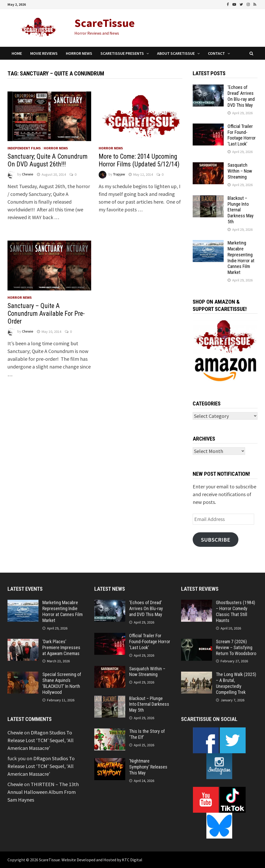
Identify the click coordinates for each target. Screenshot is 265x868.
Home (17, 53)
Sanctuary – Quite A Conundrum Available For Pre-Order (46, 314)
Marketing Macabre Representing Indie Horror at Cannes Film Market (241, 258)
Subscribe (216, 540)
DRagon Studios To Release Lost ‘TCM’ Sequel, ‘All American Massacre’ (41, 740)
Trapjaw (119, 174)
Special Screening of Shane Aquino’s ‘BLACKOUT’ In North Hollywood (62, 683)
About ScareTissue (176, 53)
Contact (216, 53)
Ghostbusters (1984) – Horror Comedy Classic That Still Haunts (236, 611)
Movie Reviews (44, 53)
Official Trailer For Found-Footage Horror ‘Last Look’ (242, 135)
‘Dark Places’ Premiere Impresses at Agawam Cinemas (61, 647)
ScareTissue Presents (122, 53)
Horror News (79, 53)
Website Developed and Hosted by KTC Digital (102, 860)
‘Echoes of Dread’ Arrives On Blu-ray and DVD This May (241, 96)
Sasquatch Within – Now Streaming (240, 171)
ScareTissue (105, 23)
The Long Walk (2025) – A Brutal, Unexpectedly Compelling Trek (236, 683)
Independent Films (24, 148)
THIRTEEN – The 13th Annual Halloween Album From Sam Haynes (43, 792)
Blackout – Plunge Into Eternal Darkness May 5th (241, 210)
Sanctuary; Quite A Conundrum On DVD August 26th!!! (48, 160)
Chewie (28, 174)
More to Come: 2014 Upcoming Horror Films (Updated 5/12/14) (139, 160)
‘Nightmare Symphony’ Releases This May (148, 767)
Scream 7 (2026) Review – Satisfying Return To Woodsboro (236, 647)
